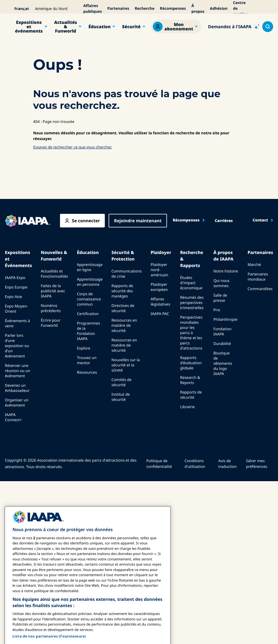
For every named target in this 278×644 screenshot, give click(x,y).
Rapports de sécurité (191, 395)
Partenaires (118, 9)
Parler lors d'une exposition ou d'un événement (17, 346)
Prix (217, 310)
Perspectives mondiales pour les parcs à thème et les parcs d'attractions (191, 333)
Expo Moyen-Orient (16, 309)
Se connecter (86, 221)
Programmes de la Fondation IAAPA (88, 331)
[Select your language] (18, 9)
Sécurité (131, 27)
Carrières (224, 221)
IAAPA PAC (160, 314)
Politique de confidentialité (159, 464)
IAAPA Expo (15, 278)
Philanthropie (225, 320)
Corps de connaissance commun (89, 299)
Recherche (145, 9)
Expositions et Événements (18, 259)
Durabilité (222, 344)
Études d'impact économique (191, 283)
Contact (260, 220)
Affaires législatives (160, 302)
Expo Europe (16, 287)
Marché (254, 265)
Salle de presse (220, 298)
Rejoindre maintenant (138, 221)
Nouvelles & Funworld (54, 256)
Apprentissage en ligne (90, 267)
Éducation (100, 27)
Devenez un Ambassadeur (17, 388)
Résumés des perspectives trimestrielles (192, 303)
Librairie (187, 407)
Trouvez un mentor (87, 360)
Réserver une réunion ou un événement (18, 371)
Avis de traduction (228, 464)
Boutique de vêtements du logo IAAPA (223, 364)
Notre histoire (226, 271)
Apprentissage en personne (90, 282)
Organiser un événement (17, 403)
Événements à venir (17, 323)
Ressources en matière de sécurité (124, 326)
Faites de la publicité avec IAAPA (53, 291)
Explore (83, 348)
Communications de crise (127, 274)
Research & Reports (190, 380)
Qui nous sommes (221, 283)
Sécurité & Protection (123, 256)
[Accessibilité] (254, 9)
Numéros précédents (51, 308)
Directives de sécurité (123, 308)
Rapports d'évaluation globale (191, 363)
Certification (88, 314)
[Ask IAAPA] (234, 27)
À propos (198, 9)
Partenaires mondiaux (258, 277)
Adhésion (219, 9)
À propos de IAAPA (223, 256)
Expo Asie (13, 297)
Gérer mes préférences (257, 464)
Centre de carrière (240, 9)
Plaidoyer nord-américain (159, 270)
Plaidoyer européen (159, 287)
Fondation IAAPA (222, 332)
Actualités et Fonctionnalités (54, 274)
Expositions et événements (29, 27)
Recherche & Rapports (192, 259)
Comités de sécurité (122, 382)
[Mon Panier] (270, 9)
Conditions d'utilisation (195, 464)
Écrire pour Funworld (50, 323)
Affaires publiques (93, 9)
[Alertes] (262, 9)
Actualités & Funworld (65, 27)
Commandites (260, 289)
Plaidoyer (161, 252)
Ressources (87, 372)
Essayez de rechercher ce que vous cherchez (72, 147)
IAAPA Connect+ (13, 417)
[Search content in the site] (268, 27)
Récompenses (173, 9)
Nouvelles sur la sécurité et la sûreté (126, 365)
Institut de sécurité (121, 397)
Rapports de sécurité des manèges (122, 291)
